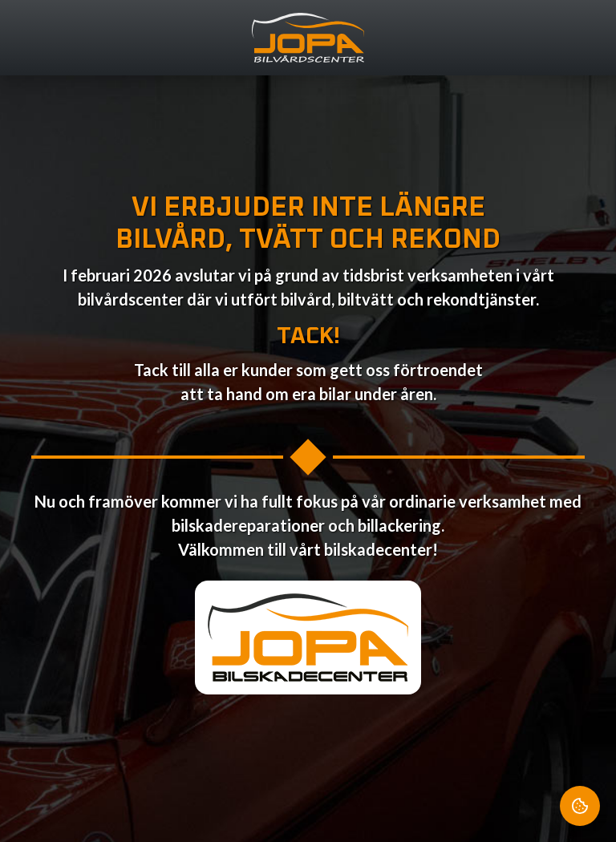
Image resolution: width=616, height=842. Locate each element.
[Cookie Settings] (580, 806)
